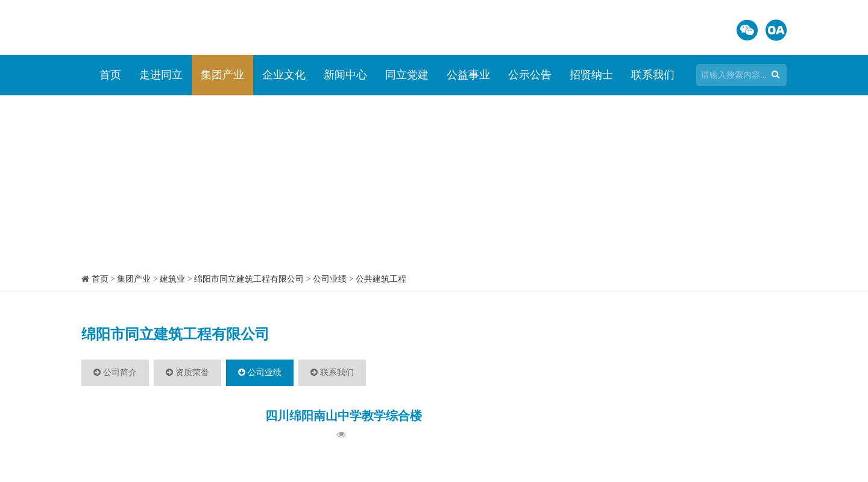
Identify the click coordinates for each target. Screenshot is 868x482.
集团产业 (222, 75)
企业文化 (284, 75)
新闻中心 (345, 75)
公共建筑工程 (381, 279)
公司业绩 (330, 279)
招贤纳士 (591, 75)
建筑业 (172, 279)
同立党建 (407, 75)
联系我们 (653, 75)
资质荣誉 (187, 373)
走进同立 (161, 75)
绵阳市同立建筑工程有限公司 (249, 279)
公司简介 (115, 373)
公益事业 (468, 75)
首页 (110, 75)
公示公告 (530, 75)
